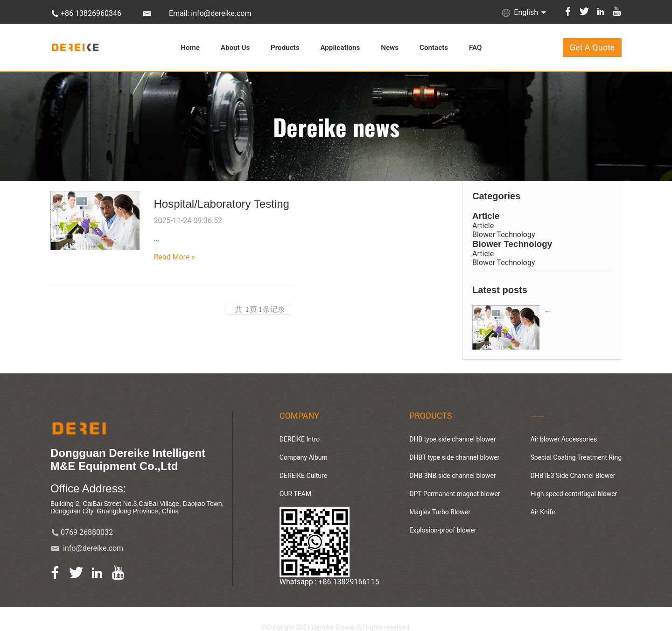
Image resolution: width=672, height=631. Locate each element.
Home (190, 48)
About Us (235, 48)
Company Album (304, 457)
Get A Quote (592, 47)
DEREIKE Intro (300, 439)
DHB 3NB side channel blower (452, 476)
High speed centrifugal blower (574, 494)
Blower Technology (504, 235)
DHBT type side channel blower (454, 457)
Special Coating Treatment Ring (576, 457)
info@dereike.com (93, 548)
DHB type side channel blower (452, 439)
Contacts (434, 48)
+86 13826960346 (91, 13)
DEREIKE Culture (303, 476)
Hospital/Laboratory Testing (221, 204)
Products (285, 48)
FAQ (476, 48)
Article (486, 216)
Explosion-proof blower (443, 530)
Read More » (174, 257)
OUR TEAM (295, 494)
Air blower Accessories (564, 439)
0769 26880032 (87, 532)
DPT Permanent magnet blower (455, 494)
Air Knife (543, 512)
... (548, 309)
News (390, 48)
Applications (340, 48)
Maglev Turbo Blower (440, 512)
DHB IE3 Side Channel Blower (573, 476)
